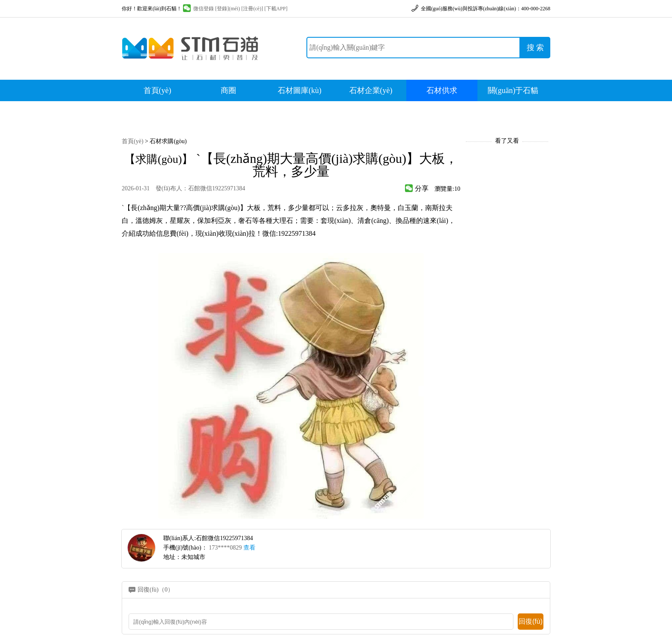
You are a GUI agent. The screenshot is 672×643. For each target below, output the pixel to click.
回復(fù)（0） (156, 590)
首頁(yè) (157, 90)
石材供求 (442, 90)
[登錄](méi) (228, 9)
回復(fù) (531, 621)
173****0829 (232, 548)
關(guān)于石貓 (513, 90)
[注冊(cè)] (252, 9)
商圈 (228, 90)
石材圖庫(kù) (300, 90)
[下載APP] (276, 9)
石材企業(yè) (371, 90)
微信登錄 (198, 9)
